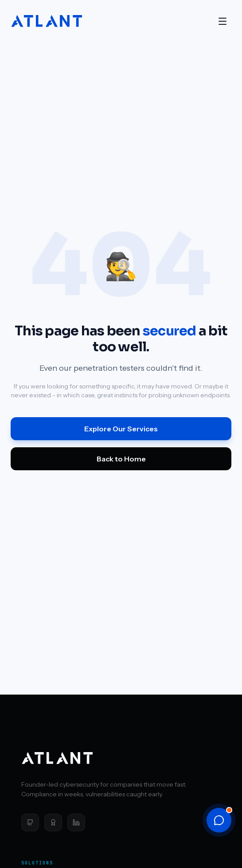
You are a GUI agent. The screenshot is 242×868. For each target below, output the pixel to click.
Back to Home (121, 459)
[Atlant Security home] (47, 21)
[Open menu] (222, 21)
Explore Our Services (121, 429)
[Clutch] (53, 822)
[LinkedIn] (76, 822)
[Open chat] (219, 820)
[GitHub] (30, 822)
